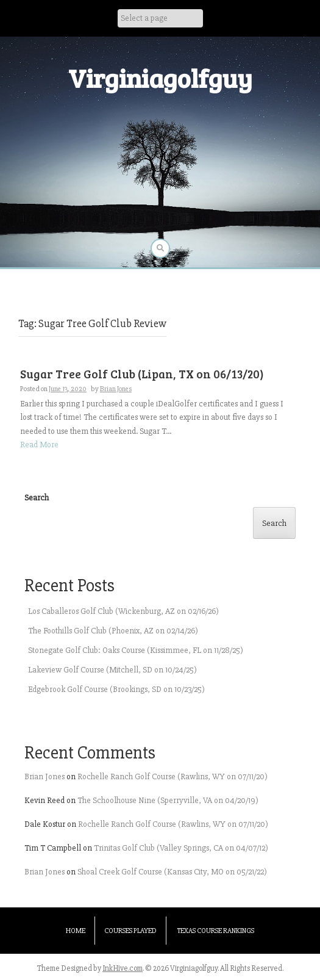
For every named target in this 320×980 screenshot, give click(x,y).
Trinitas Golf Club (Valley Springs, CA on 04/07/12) (181, 848)
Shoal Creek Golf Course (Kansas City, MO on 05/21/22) (172, 872)
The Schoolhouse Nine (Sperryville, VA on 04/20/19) (168, 800)
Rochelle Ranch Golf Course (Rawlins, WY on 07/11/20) (172, 776)
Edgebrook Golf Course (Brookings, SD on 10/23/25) (116, 689)
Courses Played (130, 931)
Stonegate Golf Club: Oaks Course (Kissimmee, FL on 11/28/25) (136, 650)
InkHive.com (123, 968)
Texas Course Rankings (216, 931)
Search (37, 498)
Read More (39, 445)
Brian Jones (116, 389)
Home (76, 931)
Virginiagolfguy (160, 78)
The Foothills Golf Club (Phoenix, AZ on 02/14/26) (113, 631)
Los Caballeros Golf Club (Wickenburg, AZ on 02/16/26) (123, 611)
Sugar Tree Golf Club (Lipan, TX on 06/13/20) (142, 374)
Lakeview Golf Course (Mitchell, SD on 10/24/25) (112, 670)
